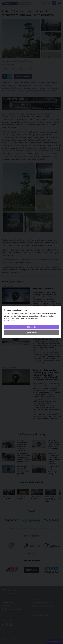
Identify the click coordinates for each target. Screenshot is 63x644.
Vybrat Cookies (31, 333)
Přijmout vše (31, 327)
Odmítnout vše (10, 321)
